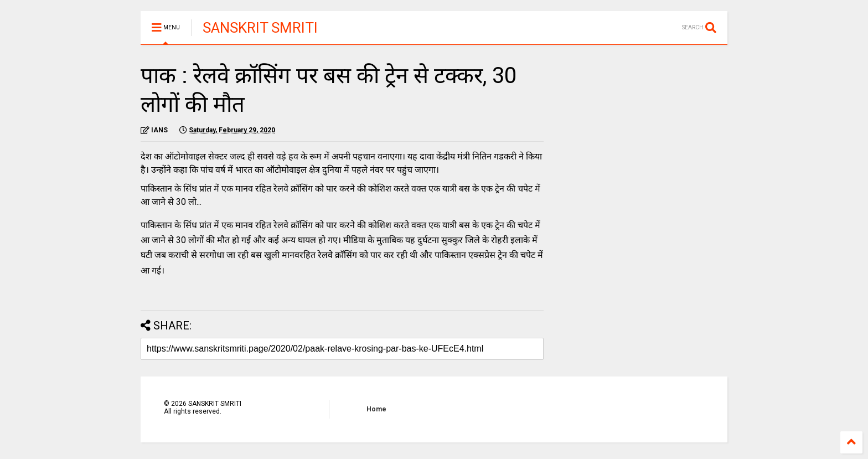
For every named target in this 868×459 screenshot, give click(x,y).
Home (376, 409)
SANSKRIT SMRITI (260, 28)
